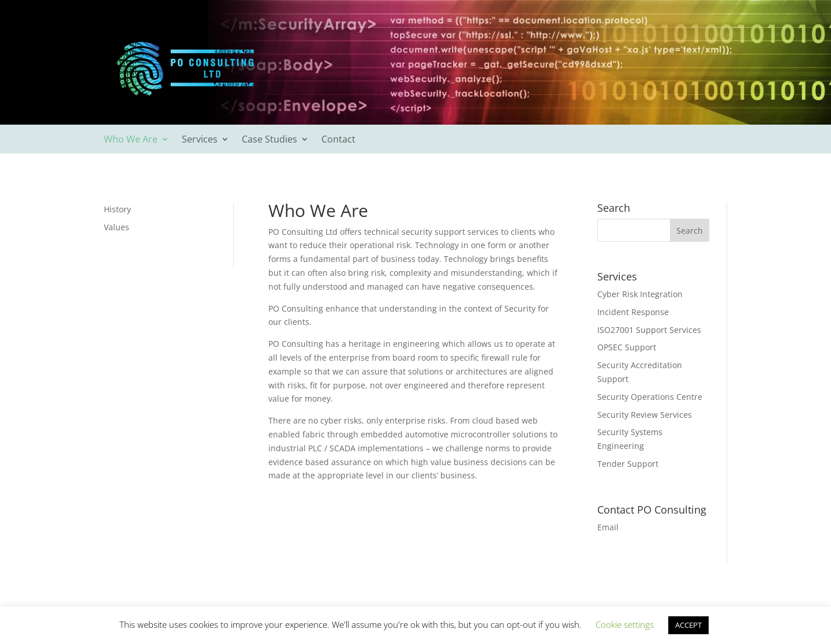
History (117, 209)
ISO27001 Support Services (649, 330)
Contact (338, 140)
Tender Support (628, 464)
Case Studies (269, 140)
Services (200, 140)
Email (608, 527)
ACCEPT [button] (688, 625)
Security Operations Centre (650, 397)
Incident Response (633, 312)
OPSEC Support (627, 347)
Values (117, 227)
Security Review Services (645, 415)
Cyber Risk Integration (640, 294)
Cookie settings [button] (625, 624)
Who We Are (131, 140)
